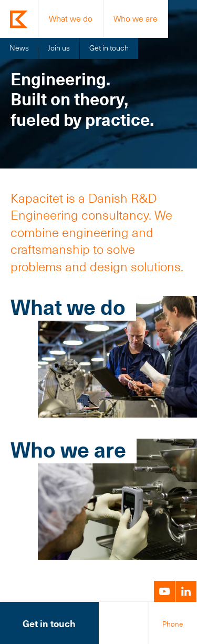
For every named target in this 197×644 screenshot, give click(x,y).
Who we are (136, 19)
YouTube (164, 591)
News (19, 48)
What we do (71, 19)
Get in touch (109, 48)
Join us (59, 48)
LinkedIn (186, 591)
